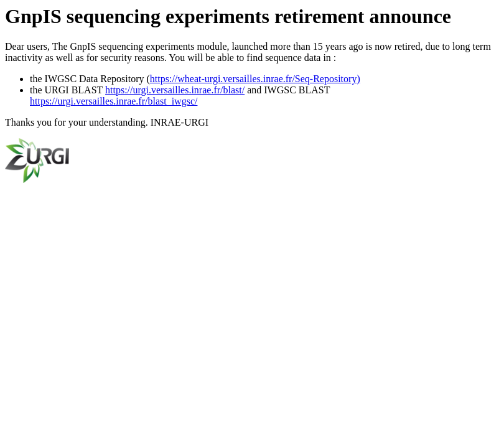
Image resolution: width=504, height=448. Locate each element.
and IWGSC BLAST (287, 90)
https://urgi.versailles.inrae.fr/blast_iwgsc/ (114, 101)
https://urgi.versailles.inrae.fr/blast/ (175, 90)
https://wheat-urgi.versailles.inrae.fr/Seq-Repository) (255, 79)
